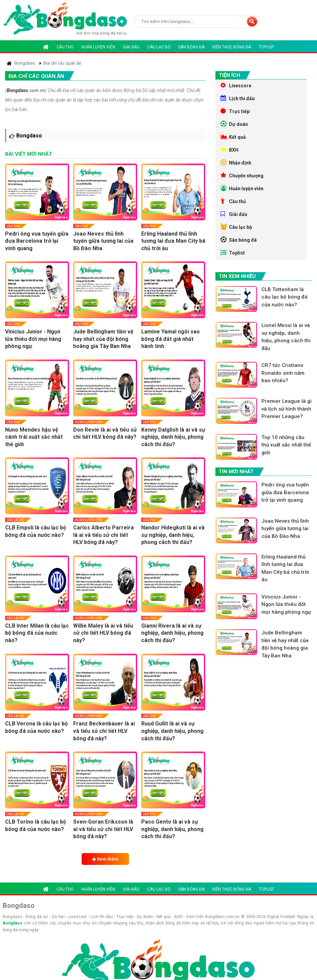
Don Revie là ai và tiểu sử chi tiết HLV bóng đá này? (105, 433)
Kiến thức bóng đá (232, 47)
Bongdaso (17, 90)
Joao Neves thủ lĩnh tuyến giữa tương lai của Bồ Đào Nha (103, 241)
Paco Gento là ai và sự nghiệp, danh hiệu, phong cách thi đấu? (172, 829)
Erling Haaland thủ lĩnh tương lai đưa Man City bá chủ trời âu (173, 241)
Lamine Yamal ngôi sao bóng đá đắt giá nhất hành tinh (171, 339)
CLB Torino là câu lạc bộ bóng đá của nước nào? (36, 825)
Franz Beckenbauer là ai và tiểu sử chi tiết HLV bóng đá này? (104, 731)
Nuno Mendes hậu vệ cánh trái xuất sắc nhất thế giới (34, 437)
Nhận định (236, 162)
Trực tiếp (235, 111)
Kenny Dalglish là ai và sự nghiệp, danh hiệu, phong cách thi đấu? (173, 437)
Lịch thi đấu (238, 98)
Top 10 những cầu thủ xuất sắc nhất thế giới (286, 445)
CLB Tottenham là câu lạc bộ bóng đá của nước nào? (284, 297)
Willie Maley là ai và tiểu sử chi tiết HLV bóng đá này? (103, 633)
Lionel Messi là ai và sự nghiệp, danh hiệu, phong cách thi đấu (286, 337)
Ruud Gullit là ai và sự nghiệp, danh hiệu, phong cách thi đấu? (172, 731)
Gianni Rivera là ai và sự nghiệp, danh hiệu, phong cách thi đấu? (172, 633)
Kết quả (233, 137)
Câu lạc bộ (159, 47)
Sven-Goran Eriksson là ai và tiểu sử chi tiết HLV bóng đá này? (103, 829)
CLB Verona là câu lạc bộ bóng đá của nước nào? (36, 727)
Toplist (267, 47)
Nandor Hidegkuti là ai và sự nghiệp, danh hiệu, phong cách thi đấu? (173, 535)
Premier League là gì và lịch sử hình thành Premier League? (287, 409)
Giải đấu (131, 47)
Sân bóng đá (191, 47)
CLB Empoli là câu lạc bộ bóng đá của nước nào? (36, 531)
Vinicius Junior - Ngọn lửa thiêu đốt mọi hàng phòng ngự (33, 339)
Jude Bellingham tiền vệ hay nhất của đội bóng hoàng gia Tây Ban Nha (103, 339)
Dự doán (234, 124)
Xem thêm (105, 859)
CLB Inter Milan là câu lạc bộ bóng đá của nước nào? (37, 633)
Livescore (236, 85)
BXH (229, 150)
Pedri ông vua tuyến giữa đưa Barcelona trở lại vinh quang (37, 241)
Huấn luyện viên (98, 47)
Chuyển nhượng (242, 175)
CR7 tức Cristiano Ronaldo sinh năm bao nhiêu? (283, 373)
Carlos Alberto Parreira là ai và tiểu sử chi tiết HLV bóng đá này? (103, 535)
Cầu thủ (65, 47)
